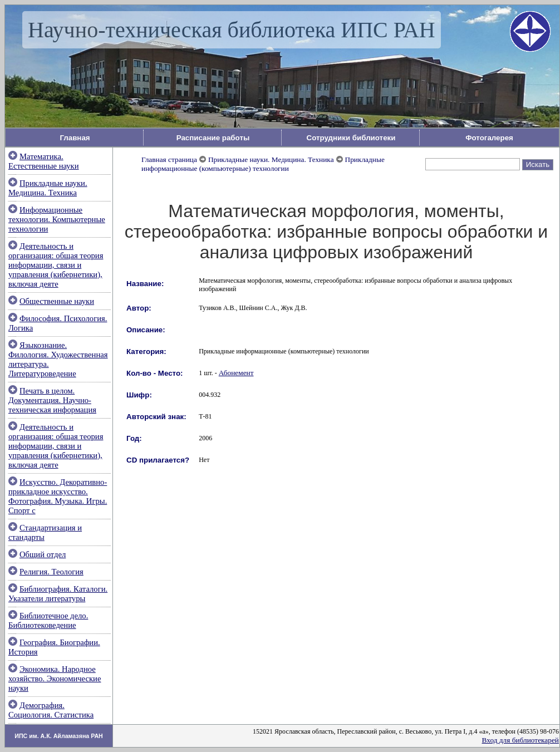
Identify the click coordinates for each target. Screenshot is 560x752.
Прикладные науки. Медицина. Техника (48, 188)
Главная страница (169, 159)
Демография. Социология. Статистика (51, 710)
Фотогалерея (489, 138)
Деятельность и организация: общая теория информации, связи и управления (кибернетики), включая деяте (56, 265)
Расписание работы (213, 138)
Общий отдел (43, 554)
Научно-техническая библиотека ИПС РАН (232, 30)
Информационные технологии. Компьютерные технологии (57, 219)
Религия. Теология (51, 572)
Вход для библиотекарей (520, 740)
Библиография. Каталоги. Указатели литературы (58, 594)
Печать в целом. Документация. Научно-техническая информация (52, 400)
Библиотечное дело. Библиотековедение (48, 620)
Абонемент (236, 373)
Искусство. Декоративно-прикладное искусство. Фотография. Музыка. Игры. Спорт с (58, 496)
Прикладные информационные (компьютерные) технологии (263, 164)
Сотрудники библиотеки (351, 138)
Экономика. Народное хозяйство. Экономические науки (55, 679)
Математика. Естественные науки (44, 161)
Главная (75, 138)
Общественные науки (57, 301)
